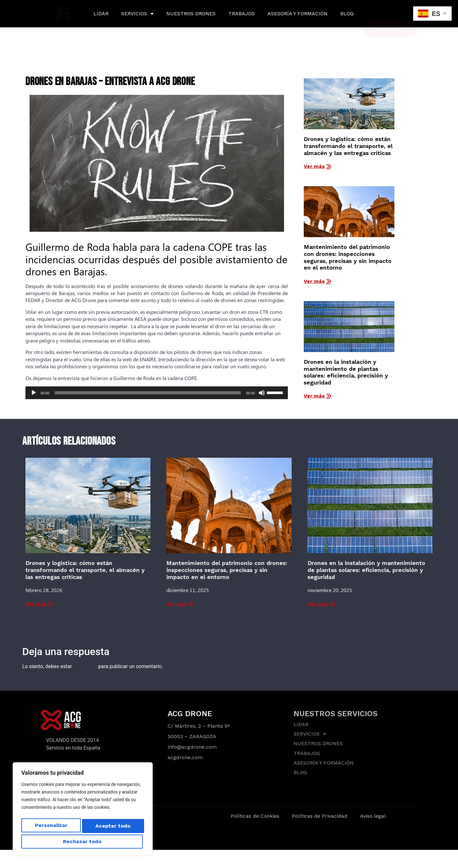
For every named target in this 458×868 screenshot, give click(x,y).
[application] (157, 393)
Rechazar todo (111, 827)
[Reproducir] (34, 393)
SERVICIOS (137, 14)
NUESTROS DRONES (191, 14)
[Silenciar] (262, 393)
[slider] (148, 393)
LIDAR (101, 14)
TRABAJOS (242, 14)
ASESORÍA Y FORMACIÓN (298, 14)
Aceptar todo (83, 841)
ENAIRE (148, 359)
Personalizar (49, 827)
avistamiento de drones (157, 286)
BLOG (347, 14)
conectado (85, 666)
